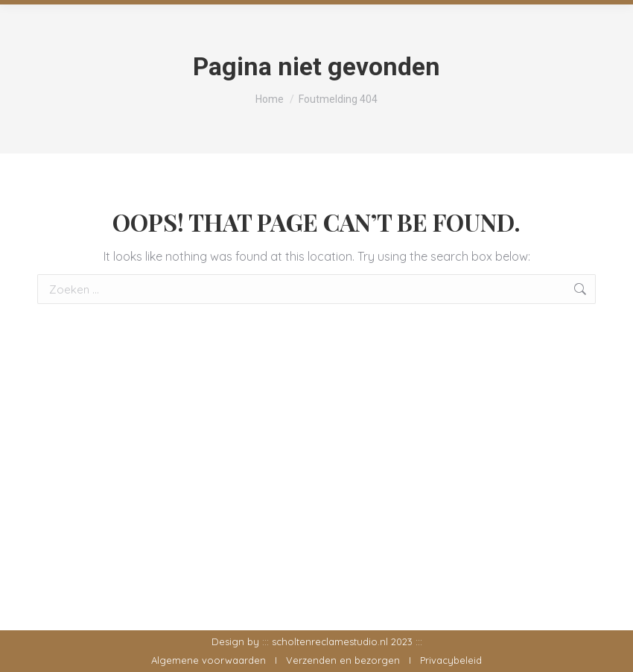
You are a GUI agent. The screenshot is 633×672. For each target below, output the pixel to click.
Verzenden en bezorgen (343, 660)
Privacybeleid (451, 660)
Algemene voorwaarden (209, 660)
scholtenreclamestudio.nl (330, 641)
